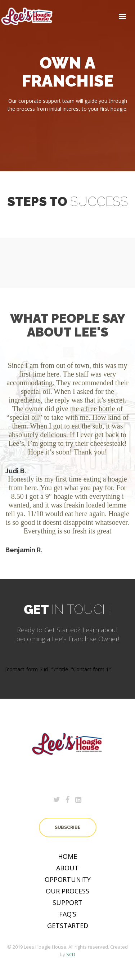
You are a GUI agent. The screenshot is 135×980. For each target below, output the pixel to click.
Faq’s (68, 914)
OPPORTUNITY (68, 879)
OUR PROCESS (67, 891)
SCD (71, 954)
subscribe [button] (68, 827)
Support (67, 902)
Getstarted (68, 926)
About (67, 868)
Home (67, 856)
